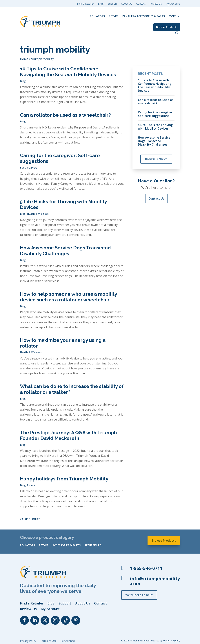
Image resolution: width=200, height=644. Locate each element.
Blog (23, 81)
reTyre (114, 16)
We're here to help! (139, 595)
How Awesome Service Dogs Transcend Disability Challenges (65, 251)
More (173, 16)
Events (31, 485)
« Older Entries (30, 519)
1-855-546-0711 (146, 568)
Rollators (97, 16)
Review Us (156, 4)
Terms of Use (48, 641)
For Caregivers (29, 168)
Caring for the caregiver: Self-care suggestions (156, 114)
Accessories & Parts (67, 545)
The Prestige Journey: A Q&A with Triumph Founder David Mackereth (68, 435)
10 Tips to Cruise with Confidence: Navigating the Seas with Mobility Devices (68, 72)
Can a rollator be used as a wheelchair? (65, 115)
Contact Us (156, 198)
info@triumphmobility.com (155, 581)
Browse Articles (156, 159)
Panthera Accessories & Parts (144, 16)
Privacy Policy (28, 641)
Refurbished (93, 545)
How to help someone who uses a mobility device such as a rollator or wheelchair (68, 297)
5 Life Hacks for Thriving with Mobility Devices (155, 126)
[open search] (176, 33)
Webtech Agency (171, 641)
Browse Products (167, 27)
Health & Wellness (38, 214)
